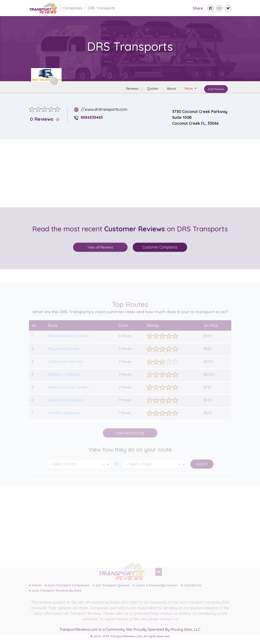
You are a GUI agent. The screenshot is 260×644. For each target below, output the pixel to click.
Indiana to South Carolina (68, 392)
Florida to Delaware (64, 417)
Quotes (153, 88)
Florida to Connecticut (66, 404)
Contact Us (193, 590)
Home (37, 590)
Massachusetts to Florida (68, 340)
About (171, 88)
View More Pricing (130, 437)
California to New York (65, 366)
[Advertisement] (134, 173)
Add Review (216, 89)
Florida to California (64, 379)
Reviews (132, 88)
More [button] (189, 88)
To (117, 468)
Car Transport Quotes (112, 590)
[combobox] (79, 468)
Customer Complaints (160, 247)
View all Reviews (100, 247)
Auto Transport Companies (69, 590)
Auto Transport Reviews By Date (57, 595)
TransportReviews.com (79, 629)
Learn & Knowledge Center (157, 590)
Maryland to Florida (64, 353)
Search (202, 468)
